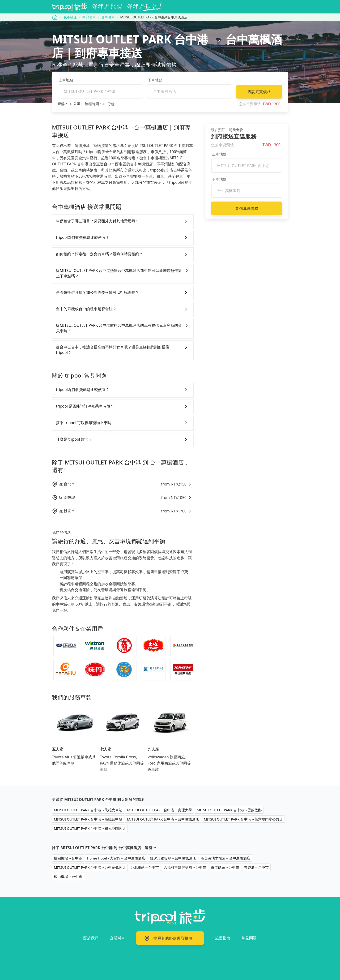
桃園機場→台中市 (68, 858)
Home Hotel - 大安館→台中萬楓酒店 (116, 858)
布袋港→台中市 (256, 867)
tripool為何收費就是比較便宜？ (123, 238)
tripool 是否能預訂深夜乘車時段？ (123, 406)
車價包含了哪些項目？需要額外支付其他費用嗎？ (123, 221)
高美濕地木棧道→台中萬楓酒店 (225, 858)
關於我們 (91, 938)
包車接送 (70, 17)
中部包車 (89, 17)
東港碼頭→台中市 (225, 867)
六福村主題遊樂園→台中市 (185, 867)
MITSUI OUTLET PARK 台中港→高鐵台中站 (88, 819)
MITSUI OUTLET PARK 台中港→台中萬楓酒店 (163, 819)
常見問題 (249, 938)
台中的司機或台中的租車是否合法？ (123, 309)
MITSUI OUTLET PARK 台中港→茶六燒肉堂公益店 (243, 819)
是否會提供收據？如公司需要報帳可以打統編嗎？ (123, 292)
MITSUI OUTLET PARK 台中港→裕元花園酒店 (90, 828)
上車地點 (66, 80)
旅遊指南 (223, 938)
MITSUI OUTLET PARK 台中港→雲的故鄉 (229, 810)
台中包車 (108, 17)
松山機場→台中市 (68, 877)
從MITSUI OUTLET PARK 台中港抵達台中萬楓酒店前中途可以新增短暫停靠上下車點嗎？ (123, 273)
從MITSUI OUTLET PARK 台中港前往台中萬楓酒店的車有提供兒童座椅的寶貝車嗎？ (123, 328)
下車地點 (155, 80)
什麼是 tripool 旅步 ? (123, 439)
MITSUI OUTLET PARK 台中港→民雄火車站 (88, 810)
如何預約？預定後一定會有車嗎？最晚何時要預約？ (123, 254)
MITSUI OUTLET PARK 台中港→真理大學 (159, 810)
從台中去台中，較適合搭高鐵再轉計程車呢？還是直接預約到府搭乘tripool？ (123, 350)
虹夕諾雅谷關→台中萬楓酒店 (173, 858)
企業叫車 (117, 938)
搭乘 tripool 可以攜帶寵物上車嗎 (123, 423)
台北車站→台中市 (145, 867)
